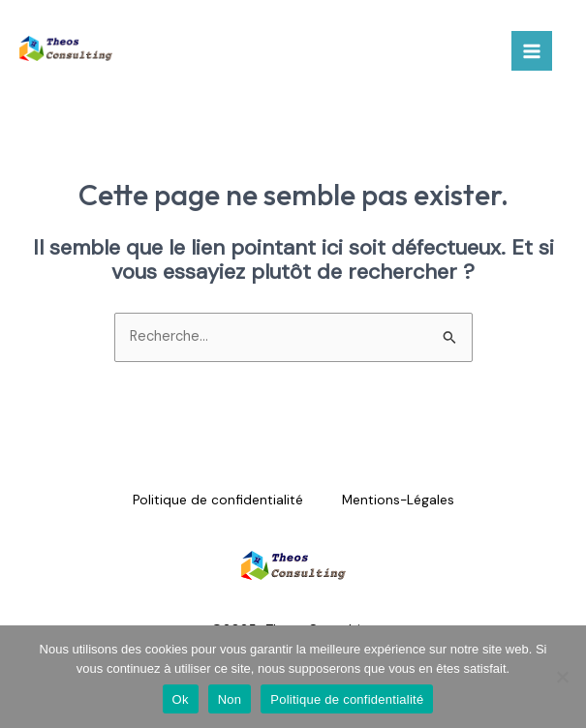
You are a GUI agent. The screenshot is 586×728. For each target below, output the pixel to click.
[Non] (562, 677)
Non (230, 699)
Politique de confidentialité (218, 500)
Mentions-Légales (398, 500)
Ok (181, 699)
